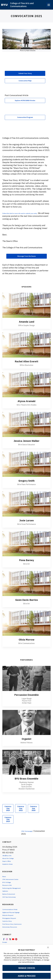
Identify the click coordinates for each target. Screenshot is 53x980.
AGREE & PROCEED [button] (27, 976)
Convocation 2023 (8, 813)
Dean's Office (7, 866)
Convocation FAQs (25, 82)
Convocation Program (25, 120)
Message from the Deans (27, 260)
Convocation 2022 (21, 813)
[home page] (4, 5)
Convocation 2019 (8, 824)
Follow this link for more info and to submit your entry (26, 217)
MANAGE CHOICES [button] (27, 968)
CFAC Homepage (29, 835)
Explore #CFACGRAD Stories (25, 103)
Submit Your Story (25, 74)
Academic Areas (8, 868)
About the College (9, 863)
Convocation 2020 (33, 813)
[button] (48, 947)
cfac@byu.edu (8, 860)
